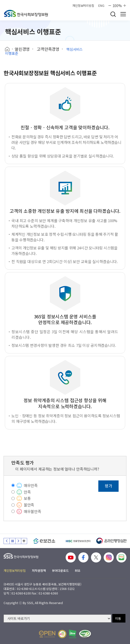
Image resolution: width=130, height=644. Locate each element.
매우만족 (31, 485)
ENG (101, 6)
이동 (118, 618)
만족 (27, 492)
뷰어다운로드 (60, 570)
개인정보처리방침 (83, 6)
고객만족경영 (48, 49)
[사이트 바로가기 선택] (57, 619)
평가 (108, 486)
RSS (78, 570)
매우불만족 (33, 511)
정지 (12, 541)
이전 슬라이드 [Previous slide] (7, 541)
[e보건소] (44, 541)
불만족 (29, 505)
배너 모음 (24, 541)
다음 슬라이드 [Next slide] (18, 541)
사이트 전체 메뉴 (123, 14)
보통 (27, 498)
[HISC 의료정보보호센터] (78, 541)
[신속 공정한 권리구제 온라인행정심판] (112, 541)
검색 (113, 14)
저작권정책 (39, 570)
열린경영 (22, 49)
